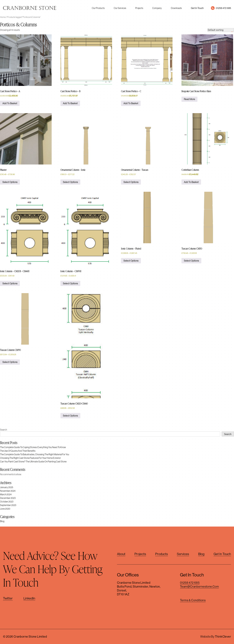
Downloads (176, 8)
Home (3, 17)
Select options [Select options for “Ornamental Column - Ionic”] (70, 182)
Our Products (98, 8)
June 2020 (5, 509)
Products (162, 554)
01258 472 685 (190, 583)
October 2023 (7, 502)
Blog (2, 521)
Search (4, 430)
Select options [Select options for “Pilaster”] (10, 182)
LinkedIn (29, 598)
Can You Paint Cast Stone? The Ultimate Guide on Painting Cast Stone (33, 461)
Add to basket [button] (10, 103)
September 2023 (8, 505)
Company (157, 8)
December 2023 (8, 498)
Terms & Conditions (193, 600)
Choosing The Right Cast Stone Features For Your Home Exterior (30, 458)
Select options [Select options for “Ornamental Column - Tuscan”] (131, 182)
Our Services (120, 8)
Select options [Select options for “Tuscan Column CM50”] (191, 261)
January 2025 (7, 487)
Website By (216, 636)
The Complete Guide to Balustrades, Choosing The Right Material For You (35, 454)
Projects (139, 8)
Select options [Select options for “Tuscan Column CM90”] (10, 362)
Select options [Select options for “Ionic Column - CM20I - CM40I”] (10, 283)
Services (183, 554)
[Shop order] (221, 30)
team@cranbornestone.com (199, 586)
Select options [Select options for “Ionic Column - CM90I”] (70, 283)
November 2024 (8, 491)
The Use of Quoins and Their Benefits (18, 451)
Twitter (8, 598)
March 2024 (6, 494)
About (121, 554)
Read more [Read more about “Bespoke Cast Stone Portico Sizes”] (189, 99)
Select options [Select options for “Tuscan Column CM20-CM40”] (70, 416)
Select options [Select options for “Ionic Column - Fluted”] (131, 261)
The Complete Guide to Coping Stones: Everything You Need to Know (33, 447)
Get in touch (222, 554)
